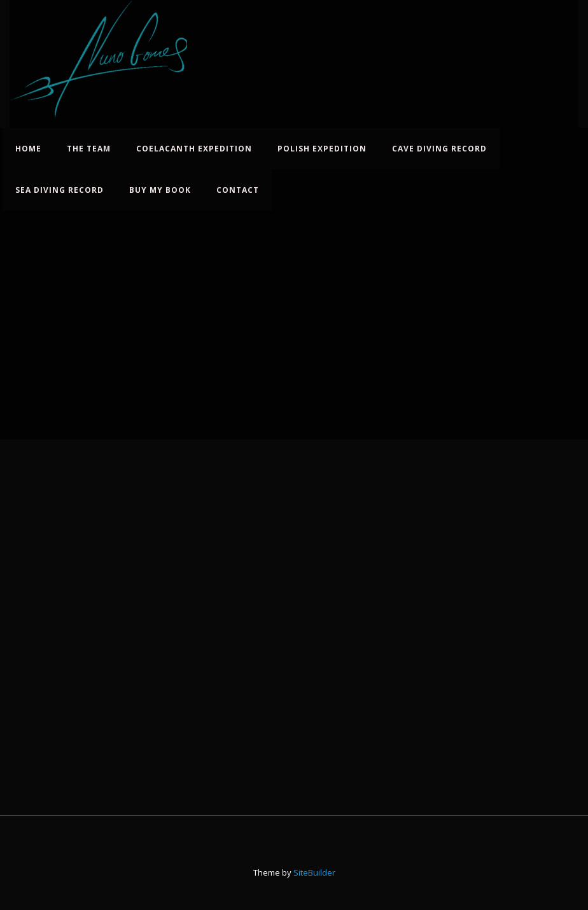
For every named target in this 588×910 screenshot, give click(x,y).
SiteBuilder (314, 872)
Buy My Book (160, 190)
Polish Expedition (322, 149)
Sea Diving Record (59, 190)
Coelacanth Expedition (194, 149)
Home (28, 149)
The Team (89, 149)
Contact (238, 190)
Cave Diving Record (439, 149)
